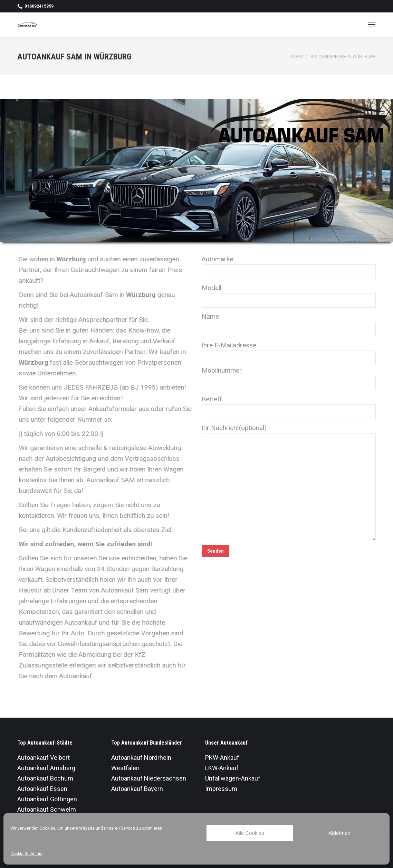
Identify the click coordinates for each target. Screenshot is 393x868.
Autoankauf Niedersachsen (149, 778)
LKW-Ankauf (222, 768)
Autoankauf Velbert (44, 758)
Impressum (221, 789)
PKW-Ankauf (222, 758)
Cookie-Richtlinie (26, 854)
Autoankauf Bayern (137, 789)
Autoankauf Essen (42, 789)
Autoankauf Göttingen (47, 799)
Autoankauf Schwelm (47, 809)
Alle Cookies (250, 833)
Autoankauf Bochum (45, 778)
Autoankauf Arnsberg (46, 768)
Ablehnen (339, 833)
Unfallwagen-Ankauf (233, 778)
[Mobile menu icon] (372, 25)
